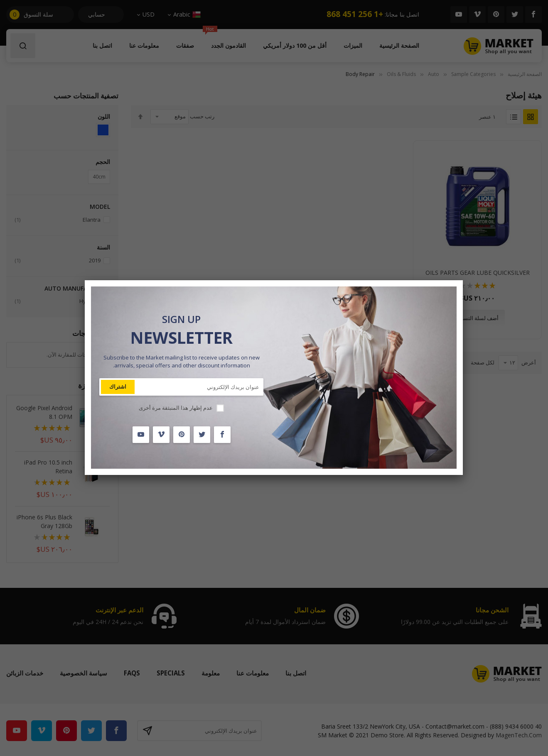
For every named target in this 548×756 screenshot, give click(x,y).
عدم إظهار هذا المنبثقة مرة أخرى (176, 408)
